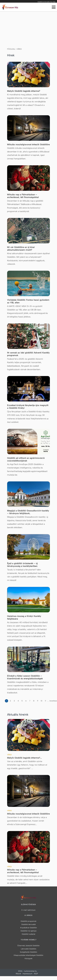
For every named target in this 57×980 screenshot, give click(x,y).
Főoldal (11, 49)
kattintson (32, 910)
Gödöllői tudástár (29, 934)
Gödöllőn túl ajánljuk (28, 931)
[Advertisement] (29, 27)
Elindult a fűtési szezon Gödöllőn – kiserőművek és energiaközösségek (25, 677)
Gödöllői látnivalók (28, 924)
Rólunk (18, 974)
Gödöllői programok (28, 921)
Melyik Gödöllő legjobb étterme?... (24, 758)
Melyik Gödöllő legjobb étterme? (24, 91)
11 (45, 701)
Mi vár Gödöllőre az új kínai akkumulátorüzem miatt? (21, 248)
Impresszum (27, 974)
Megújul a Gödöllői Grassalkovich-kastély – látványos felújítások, (28, 512)
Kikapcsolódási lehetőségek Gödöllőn (28, 955)
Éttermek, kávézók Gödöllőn (29, 946)
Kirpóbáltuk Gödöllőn (29, 928)
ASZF (36, 974)
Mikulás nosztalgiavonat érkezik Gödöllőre (28, 144)
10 (41, 701)
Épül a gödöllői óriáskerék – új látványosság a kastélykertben (22, 565)
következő (51, 701)
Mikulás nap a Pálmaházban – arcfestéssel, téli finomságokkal (23, 196)
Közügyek (28, 958)
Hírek (19, 49)
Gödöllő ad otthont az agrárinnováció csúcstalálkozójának (26, 459)
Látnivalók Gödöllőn (29, 949)
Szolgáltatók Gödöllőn (28, 952)
